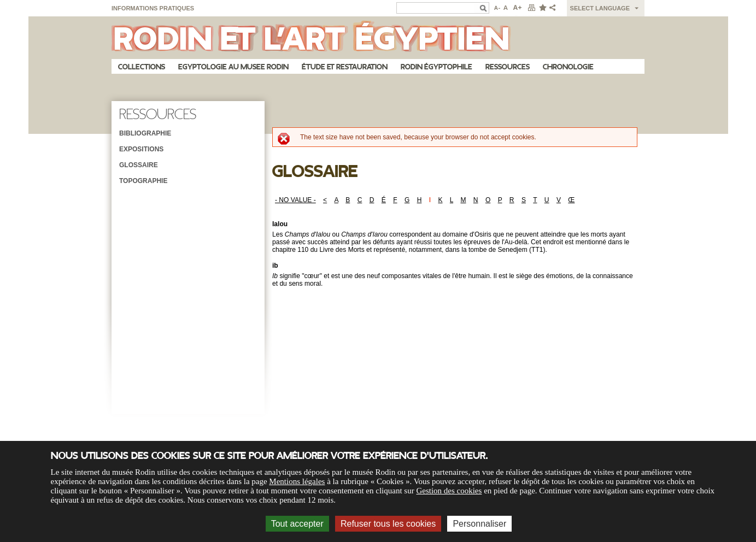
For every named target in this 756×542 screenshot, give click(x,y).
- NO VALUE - (295, 200)
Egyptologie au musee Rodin (233, 67)
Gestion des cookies (449, 491)
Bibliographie (145, 133)
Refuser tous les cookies (388, 524)
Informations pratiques (153, 8)
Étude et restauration (345, 67)
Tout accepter (297, 524)
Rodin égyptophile (436, 67)
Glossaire (139, 165)
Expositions (141, 149)
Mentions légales (297, 481)
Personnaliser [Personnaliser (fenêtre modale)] (479, 524)
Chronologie (568, 67)
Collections (142, 67)
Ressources (508, 67)
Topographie (143, 181)
